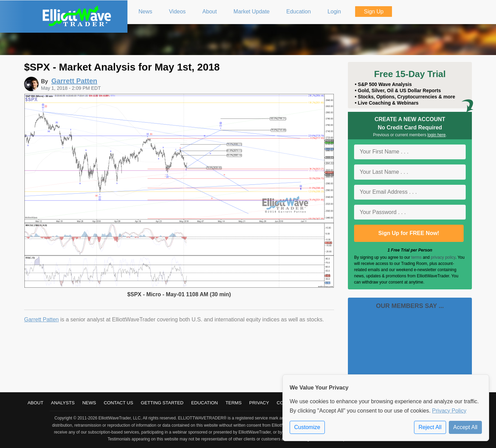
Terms (234, 403)
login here (437, 135)
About (35, 403)
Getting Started (162, 403)
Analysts (63, 403)
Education (205, 403)
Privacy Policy (449, 411)
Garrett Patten (42, 319)
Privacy (259, 403)
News (89, 403)
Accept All (465, 427)
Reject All (430, 427)
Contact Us (118, 403)
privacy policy (443, 257)
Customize (307, 427)
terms (416, 257)
